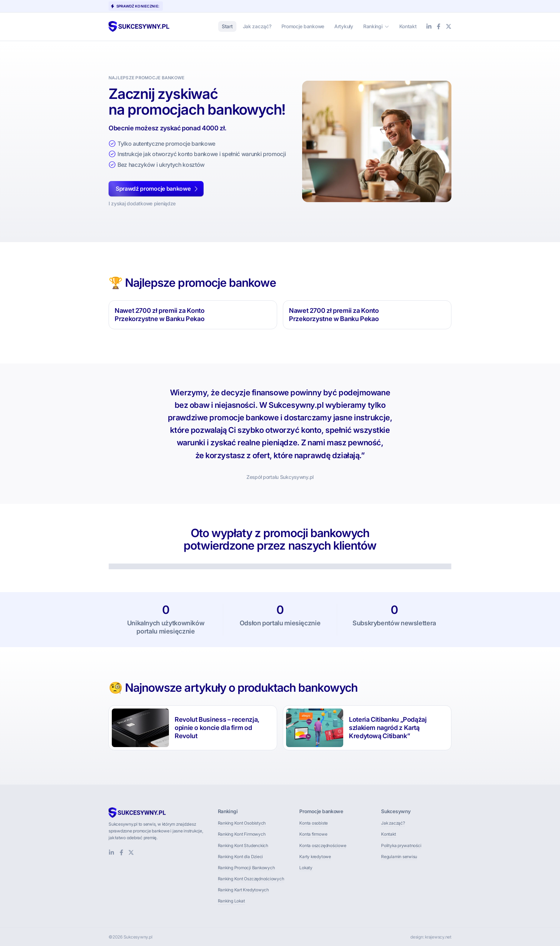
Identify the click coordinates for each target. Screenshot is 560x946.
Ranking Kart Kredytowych (243, 890)
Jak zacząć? (393, 823)
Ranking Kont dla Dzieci (240, 857)
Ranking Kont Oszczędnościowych (251, 879)
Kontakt (388, 834)
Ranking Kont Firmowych (242, 834)
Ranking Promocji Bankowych (246, 868)
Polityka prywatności (401, 845)
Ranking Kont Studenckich (243, 845)
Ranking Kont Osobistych (242, 823)
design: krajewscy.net (431, 937)
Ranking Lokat (231, 901)
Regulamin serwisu (399, 857)
